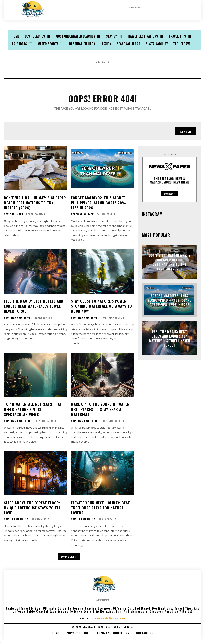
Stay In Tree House (16, 519)
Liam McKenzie (40, 519)
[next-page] (190, 252)
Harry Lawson (43, 318)
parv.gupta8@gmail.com (110, 618)
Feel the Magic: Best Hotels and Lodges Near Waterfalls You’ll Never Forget (34, 306)
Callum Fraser (106, 214)
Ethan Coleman (36, 214)
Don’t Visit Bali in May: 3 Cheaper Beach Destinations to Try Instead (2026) (35, 203)
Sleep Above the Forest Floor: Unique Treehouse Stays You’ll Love (32, 508)
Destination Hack (82, 214)
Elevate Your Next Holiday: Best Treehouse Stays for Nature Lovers (100, 508)
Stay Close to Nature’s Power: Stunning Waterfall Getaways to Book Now (101, 306)
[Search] (186, 131)
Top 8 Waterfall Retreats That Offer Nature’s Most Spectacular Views (33, 409)
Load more (69, 556)
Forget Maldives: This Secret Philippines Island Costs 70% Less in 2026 (98, 203)
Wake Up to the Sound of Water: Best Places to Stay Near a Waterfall (101, 409)
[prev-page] (183, 252)
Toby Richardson (113, 318)
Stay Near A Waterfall (18, 318)
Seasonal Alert (14, 214)
